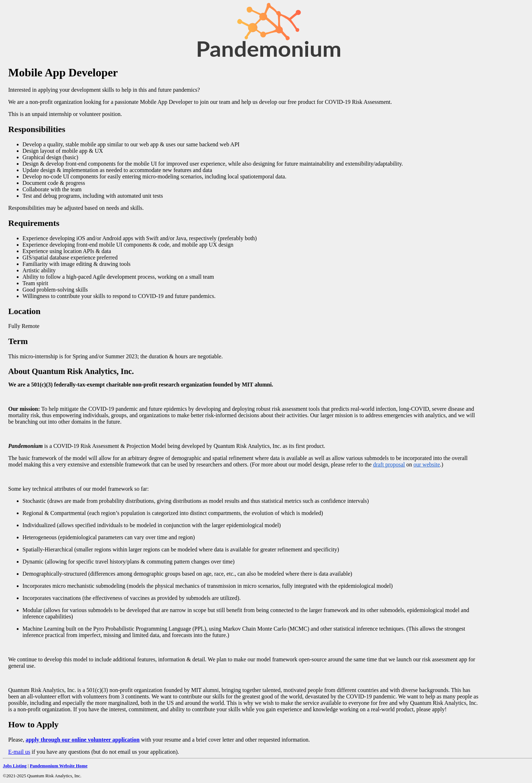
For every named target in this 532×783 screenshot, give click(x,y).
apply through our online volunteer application (83, 740)
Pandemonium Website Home (58, 766)
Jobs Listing (15, 766)
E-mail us (19, 752)
